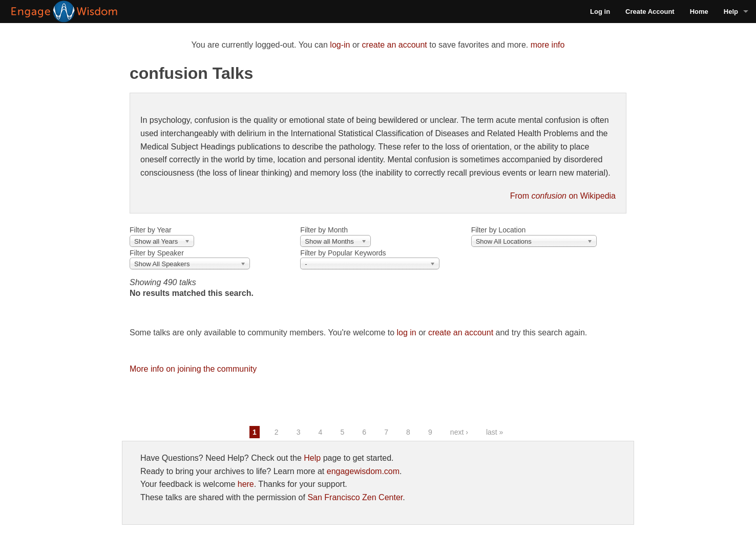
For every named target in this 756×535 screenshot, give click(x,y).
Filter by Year (151, 230)
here (246, 484)
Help (731, 12)
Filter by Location (499, 230)
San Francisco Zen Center (355, 497)
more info (548, 45)
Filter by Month (324, 230)
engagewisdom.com (363, 471)
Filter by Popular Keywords (343, 253)
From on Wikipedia (563, 196)
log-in (340, 45)
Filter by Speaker (157, 253)
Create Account (650, 12)
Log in (600, 12)
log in (407, 333)
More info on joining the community (193, 369)
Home (699, 12)
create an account (395, 45)
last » (495, 432)
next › (459, 432)
